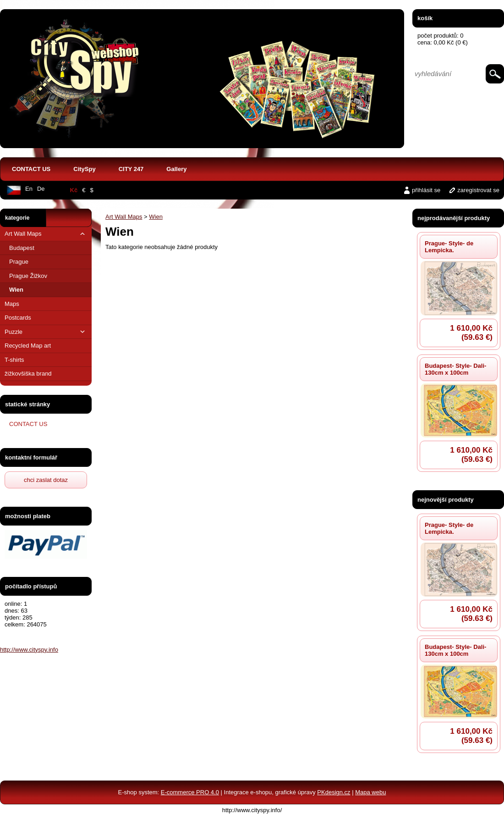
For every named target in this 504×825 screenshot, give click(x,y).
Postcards (18, 318)
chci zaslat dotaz (46, 480)
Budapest (22, 248)
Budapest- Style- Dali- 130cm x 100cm (455, 369)
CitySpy (84, 169)
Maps (12, 304)
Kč (74, 190)
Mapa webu (370, 792)
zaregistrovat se (478, 190)
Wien (16, 290)
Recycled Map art (28, 346)
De (41, 189)
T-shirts (14, 360)
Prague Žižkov (28, 276)
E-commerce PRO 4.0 (190, 792)
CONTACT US (31, 169)
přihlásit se (426, 190)
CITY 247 (131, 169)
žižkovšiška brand (28, 374)
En (29, 189)
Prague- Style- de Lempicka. (449, 247)
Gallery (176, 169)
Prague (19, 262)
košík (425, 18)
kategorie (17, 218)
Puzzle (46, 332)
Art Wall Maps (46, 234)
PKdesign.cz (334, 792)
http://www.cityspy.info (29, 650)
